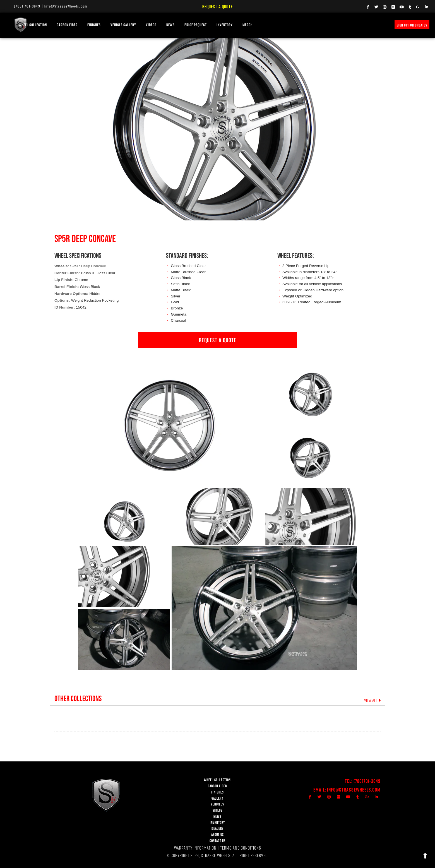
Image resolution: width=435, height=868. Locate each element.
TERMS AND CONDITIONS (241, 848)
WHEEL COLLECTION (56, 25)
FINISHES (117, 25)
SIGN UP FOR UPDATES (412, 25)
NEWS (194, 25)
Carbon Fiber (91, 25)
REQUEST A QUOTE (218, 340)
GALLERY (217, 798)
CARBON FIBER (217, 786)
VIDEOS (175, 25)
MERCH (271, 25)
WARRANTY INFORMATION (195, 848)
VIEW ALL (372, 700)
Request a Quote (217, 7)
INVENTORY (248, 25)
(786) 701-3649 (27, 6)
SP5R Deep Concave (88, 266)
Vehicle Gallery (147, 25)
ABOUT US (217, 835)
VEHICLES (217, 804)
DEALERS (217, 829)
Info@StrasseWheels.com (66, 6)
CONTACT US (217, 841)
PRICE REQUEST (219, 25)
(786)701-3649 (367, 781)
